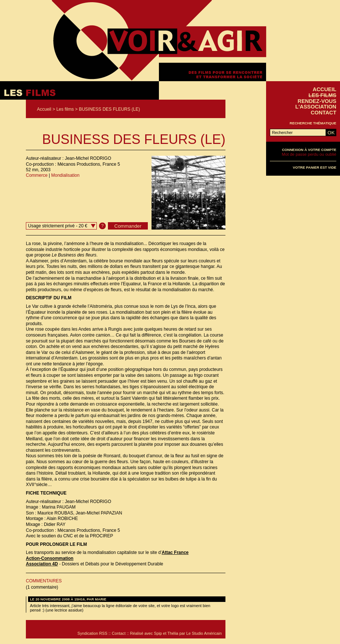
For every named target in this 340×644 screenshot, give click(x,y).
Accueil (44, 109)
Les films (65, 109)
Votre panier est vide (314, 167)
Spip (158, 633)
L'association (316, 107)
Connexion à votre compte (309, 150)
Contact (324, 113)
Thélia (173, 633)
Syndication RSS (92, 633)
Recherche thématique (313, 123)
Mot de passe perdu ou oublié (309, 154)
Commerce (37, 175)
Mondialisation (65, 175)
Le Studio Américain (204, 633)
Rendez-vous (317, 101)
